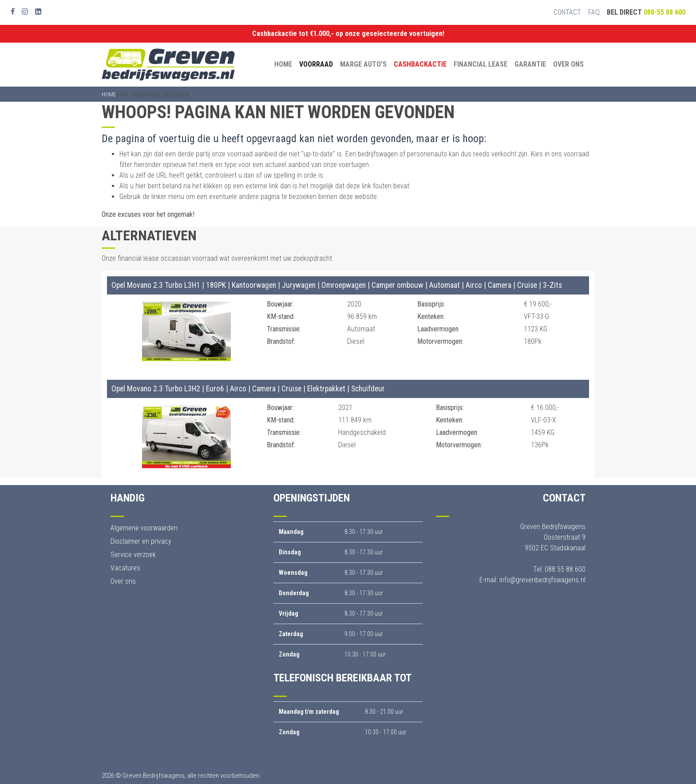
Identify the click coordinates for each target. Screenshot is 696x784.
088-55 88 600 (664, 12)
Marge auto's (363, 64)
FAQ (594, 12)
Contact (567, 12)
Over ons (568, 64)
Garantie (530, 64)
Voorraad (316, 64)
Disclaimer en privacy (141, 541)
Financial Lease (480, 64)
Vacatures (125, 568)
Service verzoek (133, 555)
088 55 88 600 (565, 569)
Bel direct (646, 12)
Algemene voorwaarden (144, 528)
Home (283, 64)
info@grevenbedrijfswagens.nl (542, 580)
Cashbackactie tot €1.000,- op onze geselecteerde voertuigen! (348, 34)
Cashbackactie (420, 64)
